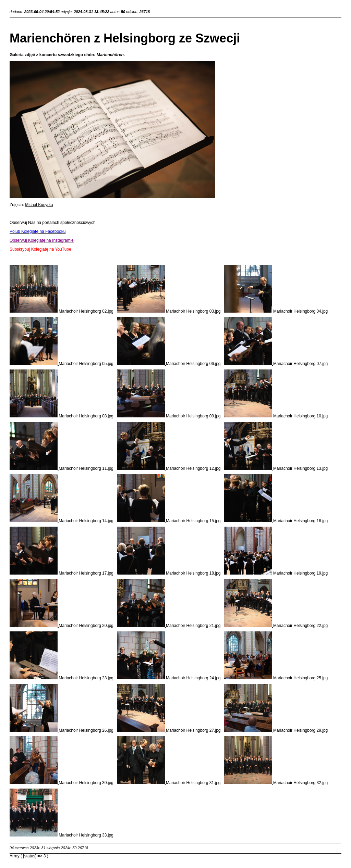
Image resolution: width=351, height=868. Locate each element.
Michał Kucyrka (39, 205)
